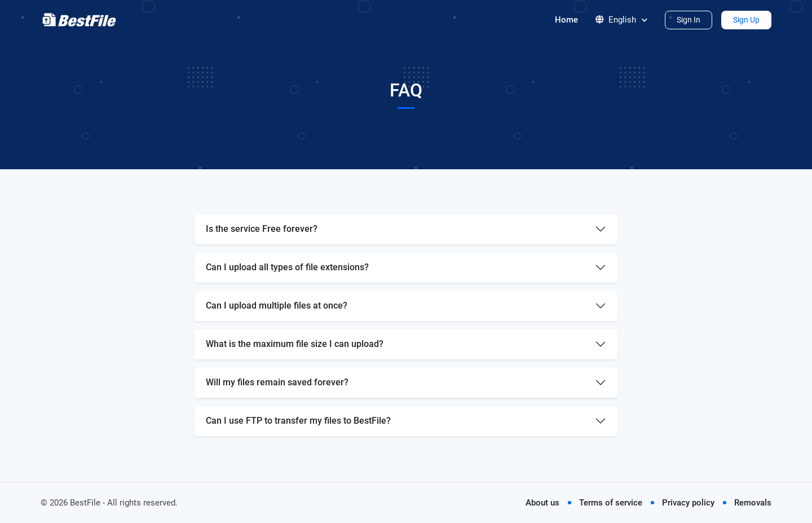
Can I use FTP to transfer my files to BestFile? (298, 421)
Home (566, 20)
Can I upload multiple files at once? (277, 306)
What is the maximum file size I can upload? (295, 344)
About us (542, 503)
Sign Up (746, 20)
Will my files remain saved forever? (277, 382)
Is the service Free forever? (262, 229)
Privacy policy (688, 503)
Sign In (689, 20)
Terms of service (611, 503)
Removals (753, 503)
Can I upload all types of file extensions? (287, 267)
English (621, 20)
